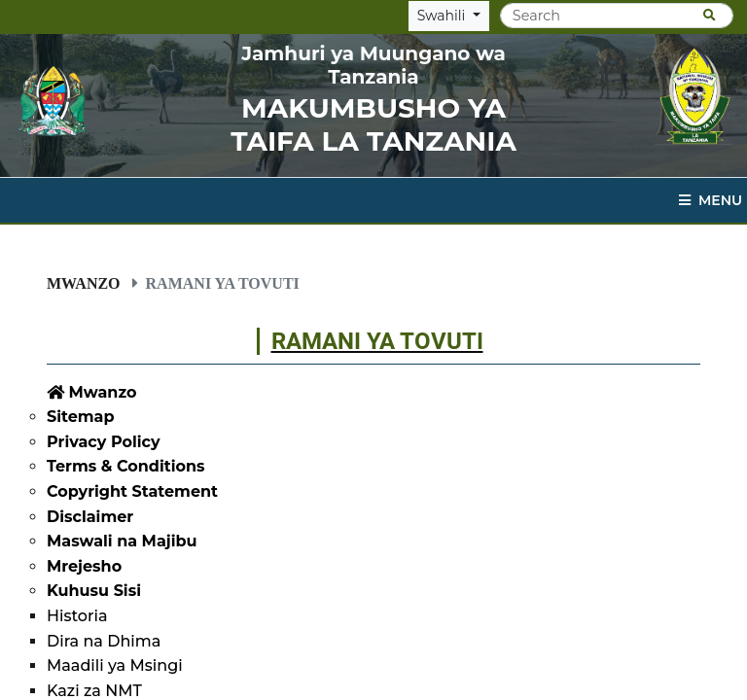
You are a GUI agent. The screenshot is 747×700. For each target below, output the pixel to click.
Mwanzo (84, 283)
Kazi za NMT (94, 691)
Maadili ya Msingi (115, 665)
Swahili (443, 16)
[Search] (617, 16)
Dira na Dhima (104, 641)
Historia (77, 616)
